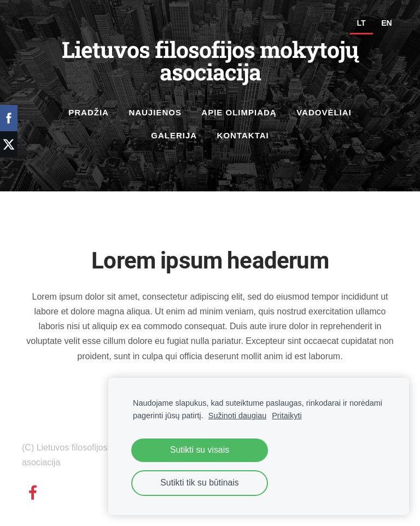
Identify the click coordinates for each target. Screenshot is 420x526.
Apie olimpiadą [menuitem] (239, 112)
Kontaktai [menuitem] (243, 135)
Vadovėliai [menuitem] (324, 112)
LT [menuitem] (361, 23)
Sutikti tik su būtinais (199, 483)
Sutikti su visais (200, 450)
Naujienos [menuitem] (155, 112)
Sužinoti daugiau (237, 416)
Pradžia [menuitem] (89, 112)
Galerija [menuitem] (174, 135)
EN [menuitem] (386, 23)
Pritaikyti (287, 416)
